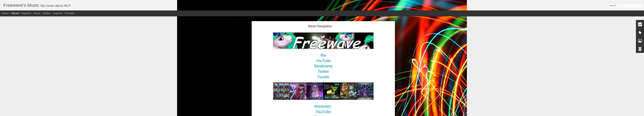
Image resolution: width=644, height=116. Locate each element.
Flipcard (15, 13)
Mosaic (37, 13)
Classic (5, 13)
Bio (323, 55)
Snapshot (58, 13)
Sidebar (47, 13)
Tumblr (323, 77)
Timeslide (69, 13)
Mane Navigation (320, 26)
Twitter (323, 71)
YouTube (323, 112)
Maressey (323, 106)
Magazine (26, 13)
